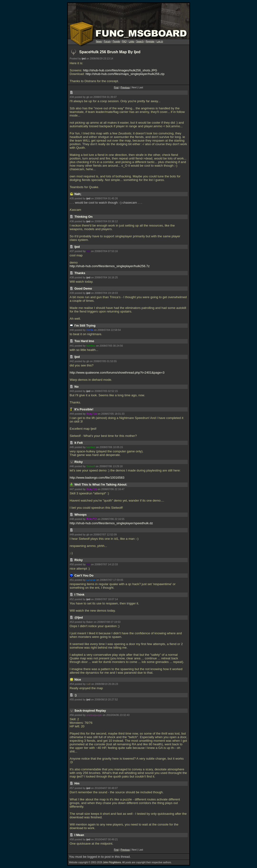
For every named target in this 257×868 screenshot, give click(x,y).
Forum (107, 41)
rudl (88, 684)
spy (88, 251)
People (116, 41)
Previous (125, 87)
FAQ (124, 41)
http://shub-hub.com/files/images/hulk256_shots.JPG (120, 70)
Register (150, 41)
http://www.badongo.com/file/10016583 (97, 478)
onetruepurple (94, 715)
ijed (84, 58)
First (116, 87)
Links (131, 41)
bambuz (91, 346)
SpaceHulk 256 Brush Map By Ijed (110, 52)
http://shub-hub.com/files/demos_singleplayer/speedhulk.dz (111, 523)
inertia (90, 330)
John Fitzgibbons (112, 862)
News (99, 41)
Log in (160, 41)
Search (140, 41)
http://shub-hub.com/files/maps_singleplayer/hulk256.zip (125, 74)
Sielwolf (91, 466)
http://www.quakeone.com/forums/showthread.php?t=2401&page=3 (117, 373)
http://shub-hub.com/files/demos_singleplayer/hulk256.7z (110, 266)
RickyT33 (91, 414)
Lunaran (91, 580)
